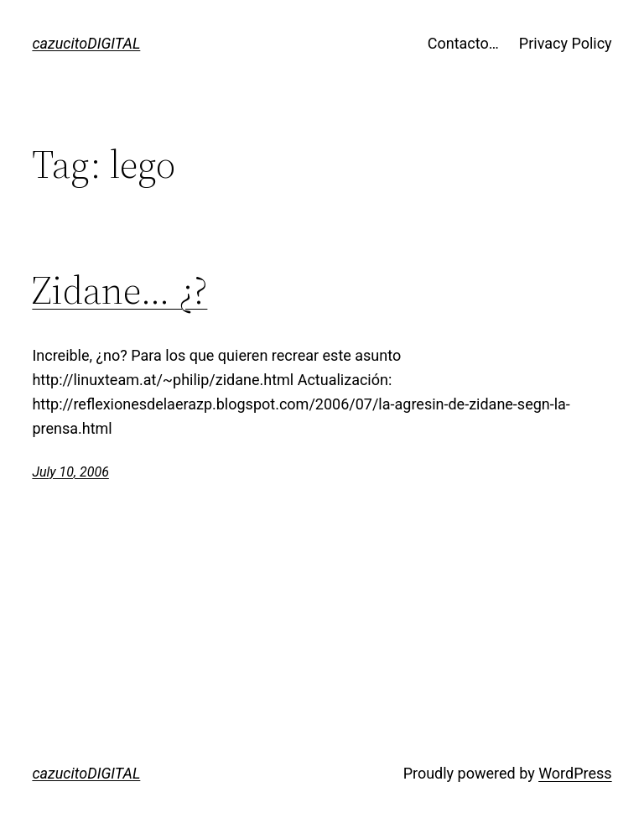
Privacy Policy (566, 43)
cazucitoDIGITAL (86, 43)
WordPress (575, 773)
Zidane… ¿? (119, 290)
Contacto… (463, 43)
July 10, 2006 (70, 472)
